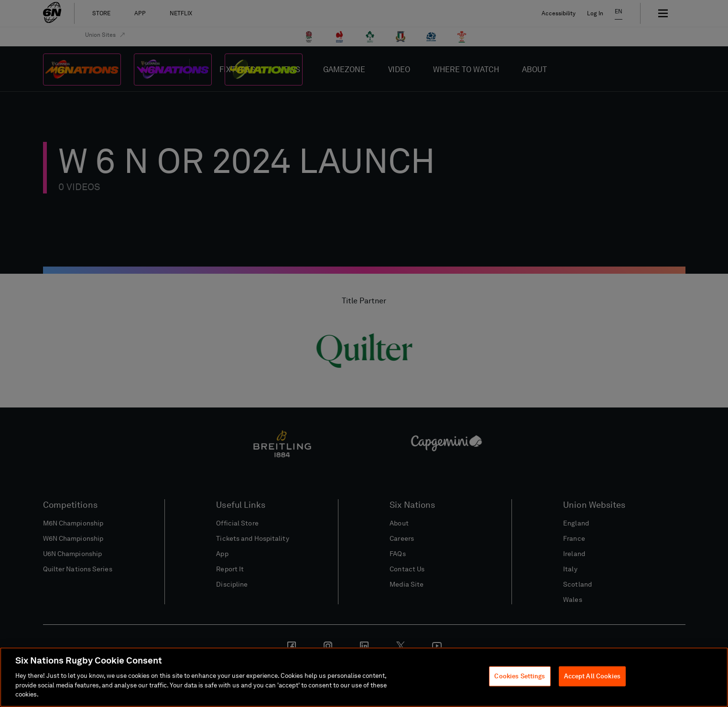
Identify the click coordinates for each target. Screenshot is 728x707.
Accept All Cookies (592, 676)
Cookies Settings (520, 676)
